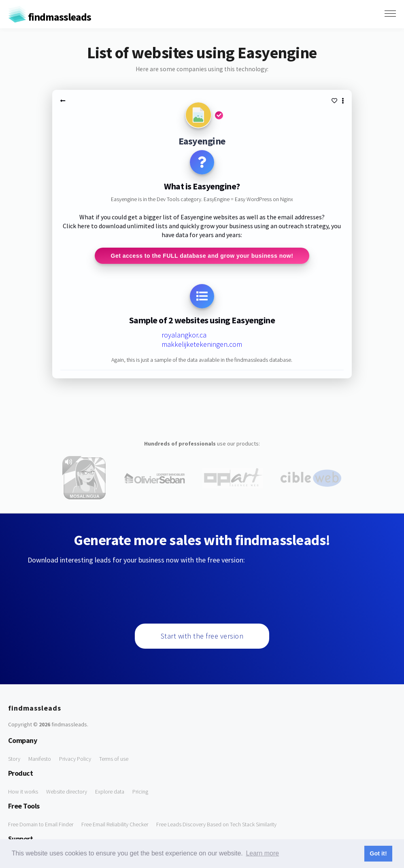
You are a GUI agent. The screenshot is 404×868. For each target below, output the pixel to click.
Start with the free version (202, 636)
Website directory (67, 792)
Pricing (140, 792)
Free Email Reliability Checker (115, 824)
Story (14, 759)
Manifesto (40, 759)
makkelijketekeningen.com (202, 344)
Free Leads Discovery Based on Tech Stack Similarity (216, 824)
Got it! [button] (378, 853)
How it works (23, 792)
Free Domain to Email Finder (41, 824)
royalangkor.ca (184, 335)
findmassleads (50, 17)
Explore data (110, 792)
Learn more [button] (262, 853)
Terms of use (114, 759)
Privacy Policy (75, 759)
